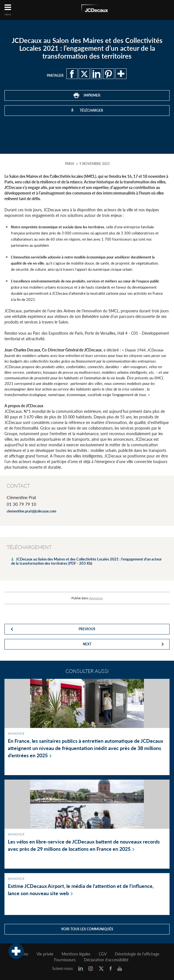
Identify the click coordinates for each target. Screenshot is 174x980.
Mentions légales (76, 954)
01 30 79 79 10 (21, 504)
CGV (103, 954)
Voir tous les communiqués (87, 929)
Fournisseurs (65, 960)
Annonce (96, 598)
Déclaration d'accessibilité (106, 960)
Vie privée (45, 954)
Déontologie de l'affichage (137, 954)
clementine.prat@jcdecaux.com (32, 511)
